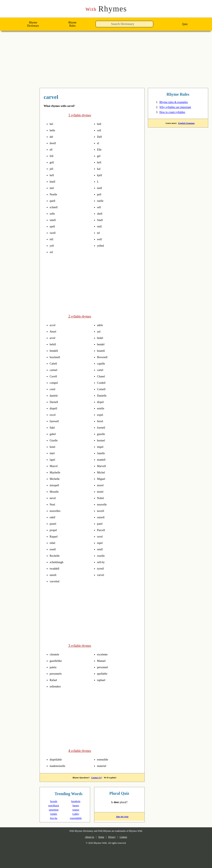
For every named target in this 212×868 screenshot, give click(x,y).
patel (101, 523)
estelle (102, 408)
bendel (102, 344)
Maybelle (56, 472)
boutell (102, 350)
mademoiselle (60, 765)
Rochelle (56, 555)
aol (99, 331)
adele (101, 325)
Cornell (102, 389)
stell (100, 226)
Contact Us (97, 777)
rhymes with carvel (64, 97)
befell (54, 344)
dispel (101, 402)
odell (53, 517)
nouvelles (57, 510)
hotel (53, 446)
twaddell (56, 568)
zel (52, 252)
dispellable (58, 758)
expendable (76, 817)
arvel (53, 338)
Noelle (54, 194)
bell (100, 124)
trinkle (54, 813)
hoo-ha (54, 817)
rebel (53, 542)
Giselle (55, 440)
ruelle (101, 201)
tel (99, 233)
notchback (54, 805)
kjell (100, 175)
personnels (57, 673)
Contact (127, 836)
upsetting (54, 809)
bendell (55, 350)
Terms (100, 836)
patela (54, 666)
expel (101, 414)
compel (55, 382)
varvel (101, 575)
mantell (103, 459)
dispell (55, 408)
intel (53, 453)
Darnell (55, 402)
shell (101, 214)
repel (101, 542)
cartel (101, 370)
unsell (54, 575)
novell (102, 510)
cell (100, 130)
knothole (76, 800)
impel (101, 446)
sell (100, 207)
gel (99, 156)
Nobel (101, 498)
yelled (101, 246)
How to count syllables (176, 113)
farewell (56, 421)
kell (52, 175)
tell (52, 239)
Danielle (103, 395)
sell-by (102, 562)
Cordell (102, 382)
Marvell (103, 466)
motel (101, 491)
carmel (55, 370)
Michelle (56, 478)
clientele (56, 654)
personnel (104, 666)
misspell (56, 485)
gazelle (102, 434)
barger (76, 805)
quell (53, 201)
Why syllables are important (179, 108)
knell (53, 182)
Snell (101, 220)
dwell (54, 143)
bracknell (56, 357)
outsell (102, 517)
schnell (55, 207)
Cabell (54, 363)
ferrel (101, 421)
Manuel (102, 660)
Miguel (102, 478)
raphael (102, 679)
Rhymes (106, 9)
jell (52, 169)
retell (101, 549)
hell (100, 162)
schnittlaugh (59, 562)
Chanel (102, 376)
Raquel (55, 536)
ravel (101, 536)
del (52, 137)
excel (53, 414)
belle (53, 130)
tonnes (76, 809)
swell (53, 233)
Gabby (76, 813)
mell (100, 188)
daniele (55, 395)
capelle (102, 363)
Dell (100, 137)
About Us (86, 836)
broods (54, 800)
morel (101, 485)
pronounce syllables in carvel (57, 124)
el (98, 143)
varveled (56, 581)
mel (52, 188)
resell (54, 549)
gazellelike (57, 660)
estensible (104, 758)
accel (53, 325)
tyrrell (102, 568)
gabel (54, 434)
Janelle (102, 453)
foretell (102, 427)
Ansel (54, 331)
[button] (154, 25)
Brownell (104, 357)
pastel (54, 523)
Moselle (55, 491)
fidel (53, 427)
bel (52, 124)
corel (53, 389)
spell (53, 226)
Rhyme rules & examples (176, 103)
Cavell (54, 376)
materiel (103, 765)
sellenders (57, 686)
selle (53, 214)
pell (100, 194)
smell (54, 220)
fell (52, 156)
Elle (100, 150)
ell (52, 150)
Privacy (113, 836)
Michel (102, 472)
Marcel (55, 466)
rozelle (102, 555)
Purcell (102, 530)
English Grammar (187, 124)
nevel (54, 498)
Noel (53, 504)
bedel (101, 338)
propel (54, 530)
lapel (53, 459)
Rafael (54, 679)
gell (52, 162)
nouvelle (103, 504)
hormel (102, 440)
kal (99, 169)
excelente (104, 654)
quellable (104, 673)
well (100, 239)
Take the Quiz (119, 817)
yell (52, 246)
